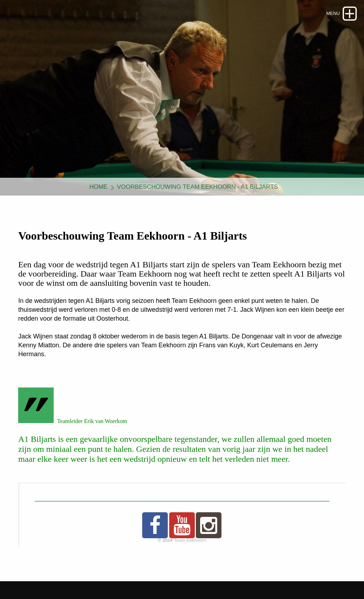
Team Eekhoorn (190, 540)
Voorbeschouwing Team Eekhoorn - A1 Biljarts (197, 187)
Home (98, 187)
